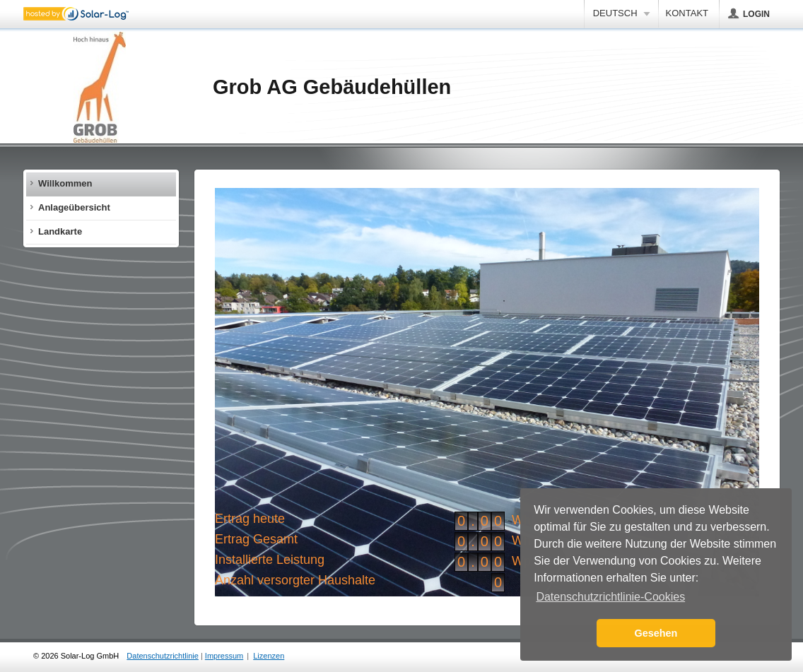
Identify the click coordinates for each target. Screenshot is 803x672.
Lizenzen (269, 656)
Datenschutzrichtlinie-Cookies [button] (610, 597)
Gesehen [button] (656, 633)
